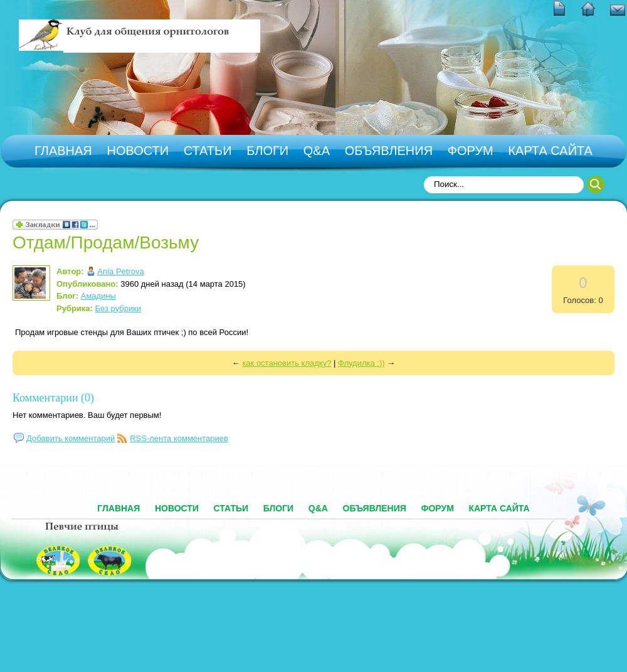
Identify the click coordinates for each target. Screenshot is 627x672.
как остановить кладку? (287, 363)
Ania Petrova (120, 271)
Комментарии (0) (53, 398)
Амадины (98, 296)
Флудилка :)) (361, 363)
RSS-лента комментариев (179, 438)
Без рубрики (119, 308)
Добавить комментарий (71, 438)
